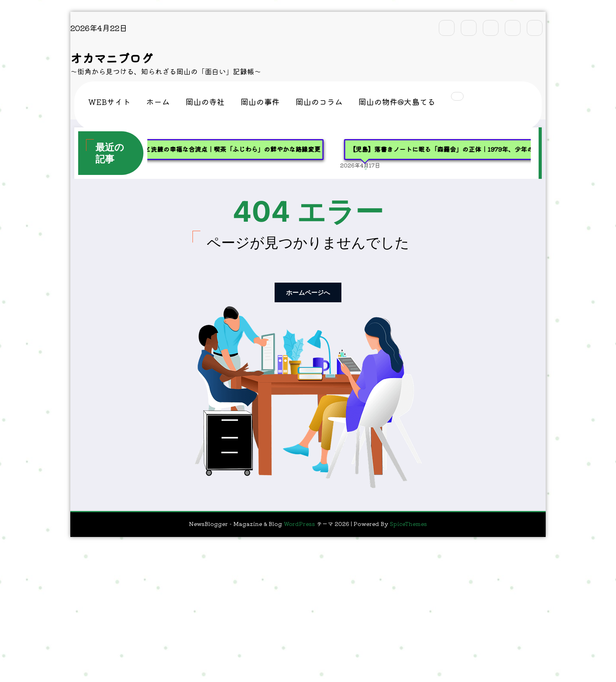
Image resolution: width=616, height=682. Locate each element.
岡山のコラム (319, 102)
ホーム (158, 102)
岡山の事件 (260, 102)
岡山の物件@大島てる (397, 102)
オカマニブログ (112, 58)
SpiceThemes (408, 524)
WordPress (299, 524)
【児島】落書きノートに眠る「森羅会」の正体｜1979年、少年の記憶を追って (468, 149)
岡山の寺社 (205, 102)
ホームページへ (308, 292)
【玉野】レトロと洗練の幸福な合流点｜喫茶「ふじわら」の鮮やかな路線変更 (218, 149)
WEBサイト (109, 102)
